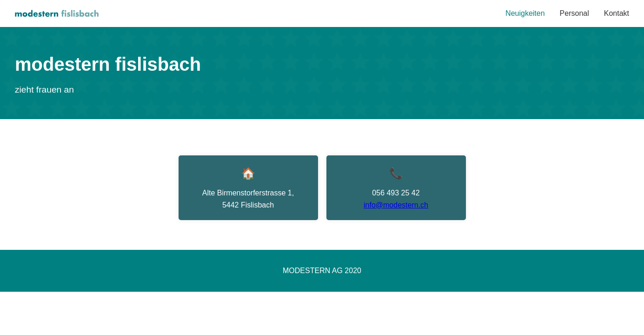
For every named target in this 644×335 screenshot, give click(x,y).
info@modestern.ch (396, 205)
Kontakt (617, 13)
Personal (574, 13)
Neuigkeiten (525, 13)
